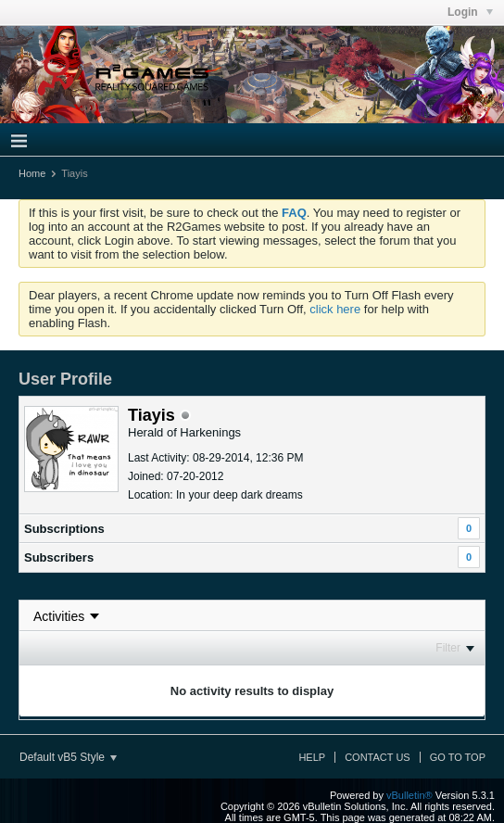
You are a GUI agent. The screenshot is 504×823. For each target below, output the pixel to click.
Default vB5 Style (68, 757)
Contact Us (378, 757)
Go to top (458, 757)
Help (312, 757)
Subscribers (59, 557)
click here (335, 309)
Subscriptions (64, 529)
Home (32, 173)
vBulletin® (409, 795)
